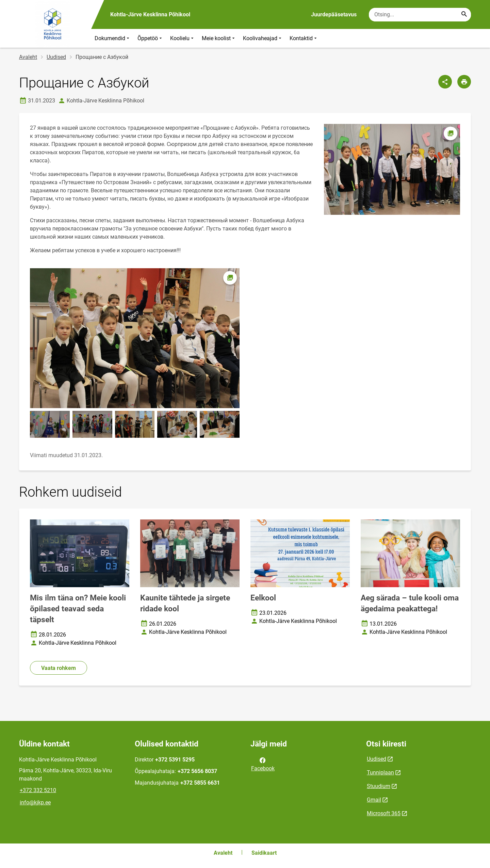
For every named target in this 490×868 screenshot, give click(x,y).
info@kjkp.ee (35, 802)
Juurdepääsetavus (334, 14)
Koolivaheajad (263, 38)
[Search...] (464, 15)
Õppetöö (150, 38)
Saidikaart (264, 853)
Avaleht (28, 57)
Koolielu (183, 38)
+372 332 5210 (38, 790)
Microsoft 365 (384, 813)
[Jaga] (445, 82)
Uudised (56, 57)
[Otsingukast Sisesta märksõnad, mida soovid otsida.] (420, 15)
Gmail (374, 800)
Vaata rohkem (59, 668)
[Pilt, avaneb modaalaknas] (135, 338)
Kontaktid (304, 38)
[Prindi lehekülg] (464, 82)
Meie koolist (219, 38)
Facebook (263, 764)
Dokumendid (113, 38)
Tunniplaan (380, 773)
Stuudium (379, 786)
